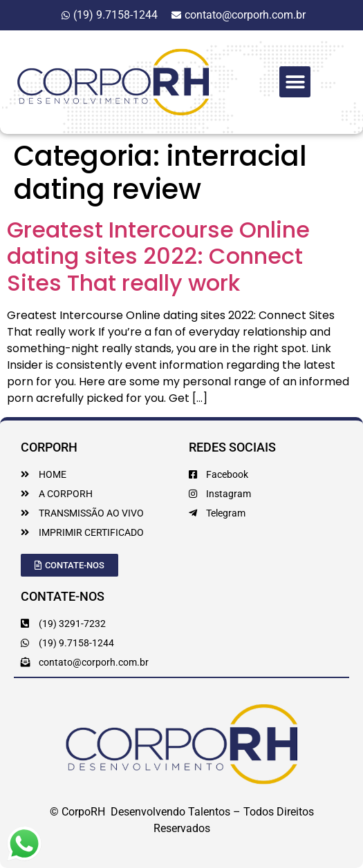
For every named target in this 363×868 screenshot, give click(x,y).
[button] (295, 82)
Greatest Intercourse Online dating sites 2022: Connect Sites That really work (158, 256)
